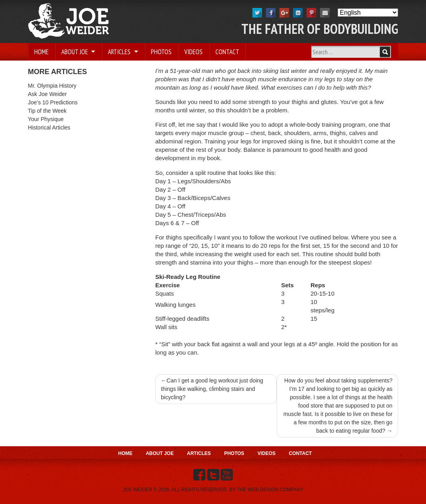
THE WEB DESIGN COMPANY (270, 490)
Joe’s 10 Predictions (53, 102)
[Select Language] (368, 13)
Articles (120, 52)
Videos (193, 52)
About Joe (75, 52)
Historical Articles (49, 127)
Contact (227, 52)
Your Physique (46, 119)
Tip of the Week (47, 111)
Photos (161, 52)
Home (41, 52)
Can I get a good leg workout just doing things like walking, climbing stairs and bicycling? (212, 389)
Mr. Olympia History (52, 86)
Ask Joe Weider (47, 94)
